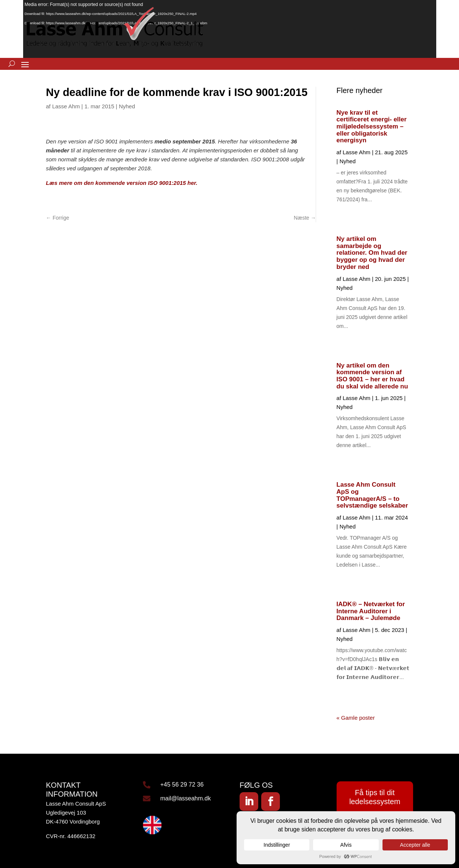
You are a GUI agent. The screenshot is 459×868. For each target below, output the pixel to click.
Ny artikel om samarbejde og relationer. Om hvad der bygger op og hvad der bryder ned (372, 253)
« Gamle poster (356, 718)
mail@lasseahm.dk (186, 798)
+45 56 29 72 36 (182, 785)
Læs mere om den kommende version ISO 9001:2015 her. (123, 183)
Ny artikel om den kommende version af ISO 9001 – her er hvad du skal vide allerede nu (372, 376)
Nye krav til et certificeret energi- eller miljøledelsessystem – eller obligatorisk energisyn (372, 127)
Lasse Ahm (66, 106)
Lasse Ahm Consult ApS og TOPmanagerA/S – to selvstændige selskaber (372, 495)
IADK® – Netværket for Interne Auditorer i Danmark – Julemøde (371, 611)
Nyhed (127, 106)
